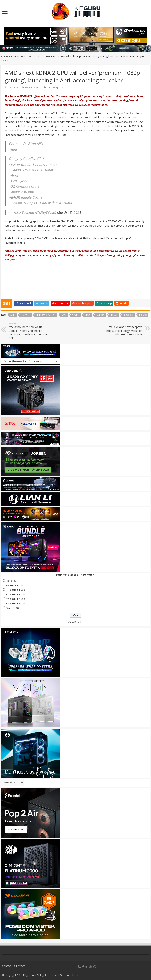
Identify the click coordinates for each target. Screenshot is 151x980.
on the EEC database (24, 226)
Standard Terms (70, 975)
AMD (13, 315)
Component (18, 56)
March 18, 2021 (69, 212)
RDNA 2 (114, 315)
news (87, 315)
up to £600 (12, 581)
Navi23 (76, 315)
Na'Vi (64, 315)
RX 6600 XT (128, 315)
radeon (100, 315)
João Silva (13, 87)
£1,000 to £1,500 (15, 590)
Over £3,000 (13, 608)
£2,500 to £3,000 (15, 603)
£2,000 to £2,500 (15, 599)
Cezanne (25, 315)
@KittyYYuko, (52, 113)
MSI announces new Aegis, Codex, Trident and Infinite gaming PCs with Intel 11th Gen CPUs (29, 331)
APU (31, 56)
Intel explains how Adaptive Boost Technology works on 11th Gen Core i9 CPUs (122, 329)
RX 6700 (143, 315)
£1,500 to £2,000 (15, 594)
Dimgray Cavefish (46, 315)
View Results (76, 622)
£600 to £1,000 (14, 585)
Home (4, 56)
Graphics (58, 87)
